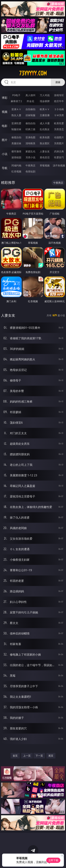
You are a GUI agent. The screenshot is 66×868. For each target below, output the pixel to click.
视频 (5, 112)
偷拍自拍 (30, 123)
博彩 (5, 98)
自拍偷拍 (30, 109)
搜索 (58, 82)
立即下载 (53, 860)
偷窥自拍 (16, 137)
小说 (5, 154)
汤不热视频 (59, 165)
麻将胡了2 (16, 101)
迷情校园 (16, 157)
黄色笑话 (45, 157)
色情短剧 (30, 171)
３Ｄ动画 (59, 109)
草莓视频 (45, 165)
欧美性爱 (59, 123)
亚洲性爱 (16, 123)
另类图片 (59, 143)
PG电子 (16, 95)
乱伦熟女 (45, 129)
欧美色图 (45, 137)
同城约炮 (16, 165)
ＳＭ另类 (59, 115)
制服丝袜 (16, 129)
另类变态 (59, 129)
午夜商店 (30, 165)
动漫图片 (59, 137)
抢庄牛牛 (59, 101)
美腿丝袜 (16, 143)
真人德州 (30, 95)
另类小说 (30, 157)
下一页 (39, 756)
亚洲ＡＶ (16, 109)
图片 (5, 140)
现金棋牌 (45, 101)
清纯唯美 (30, 143)
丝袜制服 (30, 115)
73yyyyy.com (33, 73)
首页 (15, 756)
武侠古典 (59, 151)
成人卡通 (45, 123)
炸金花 (30, 101)
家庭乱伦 (30, 151)
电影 (5, 126)
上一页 (27, 756)
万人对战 (45, 95)
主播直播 (45, 115)
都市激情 (16, 151)
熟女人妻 (16, 115)
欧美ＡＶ (45, 109)
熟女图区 (45, 143)
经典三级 (30, 129)
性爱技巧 (59, 157)
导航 (5, 168)
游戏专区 (59, 95)
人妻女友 (45, 151)
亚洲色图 (30, 137)
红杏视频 (16, 171)
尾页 (51, 756)
